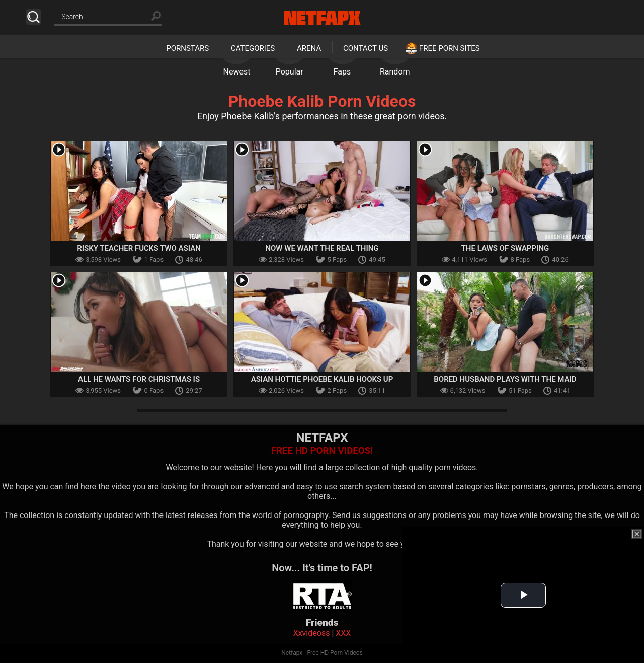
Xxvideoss (312, 633)
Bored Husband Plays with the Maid (505, 379)
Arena (309, 48)
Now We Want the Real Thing (322, 248)
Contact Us (366, 48)
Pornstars (187, 48)
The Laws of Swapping (505, 248)
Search (33, 17)
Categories (253, 48)
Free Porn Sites (450, 48)
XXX (343, 633)
